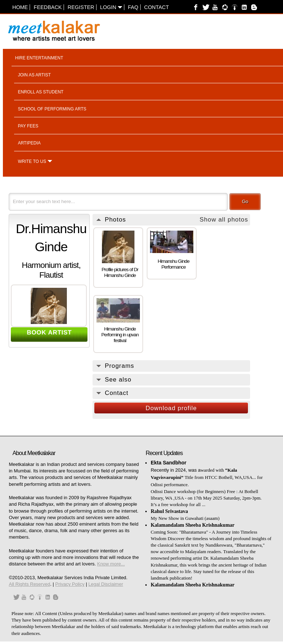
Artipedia (29, 143)
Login (111, 7)
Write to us (32, 161)
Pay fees (28, 126)
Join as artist (34, 75)
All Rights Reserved (29, 584)
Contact (156, 7)
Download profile (171, 408)
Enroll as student (40, 92)
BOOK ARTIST (49, 332)
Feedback (48, 7)
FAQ (133, 7)
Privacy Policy (70, 584)
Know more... (111, 564)
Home (20, 7)
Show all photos (224, 220)
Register (81, 7)
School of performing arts (52, 109)
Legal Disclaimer (106, 584)
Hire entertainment (39, 58)
